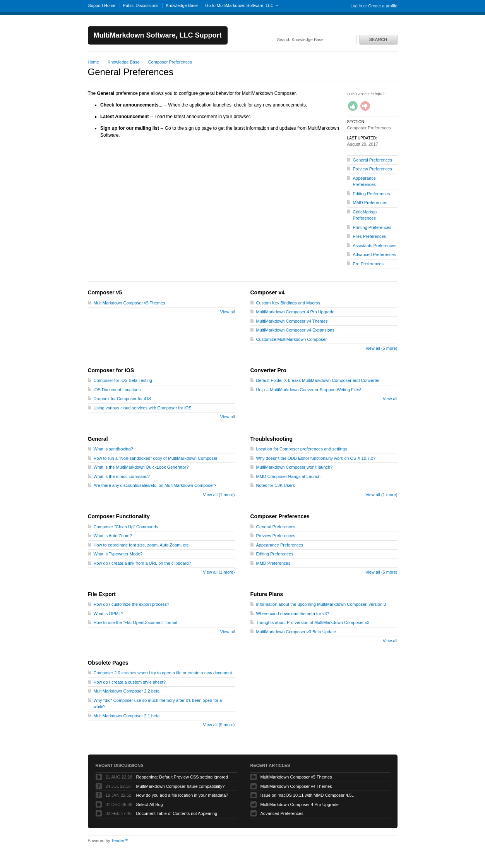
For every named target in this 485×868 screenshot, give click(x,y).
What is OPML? (109, 614)
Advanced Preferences (374, 254)
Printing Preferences (372, 227)
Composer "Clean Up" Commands (126, 527)
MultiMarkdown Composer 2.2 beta (127, 691)
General (98, 439)
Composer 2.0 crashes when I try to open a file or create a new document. (164, 673)
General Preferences (373, 160)
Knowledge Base (182, 5)
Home (93, 62)
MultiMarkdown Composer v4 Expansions (295, 330)
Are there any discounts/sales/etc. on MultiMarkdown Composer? (155, 485)
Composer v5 (105, 292)
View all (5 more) (381, 348)
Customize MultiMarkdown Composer (292, 339)
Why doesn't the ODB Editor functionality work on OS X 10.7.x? (316, 458)
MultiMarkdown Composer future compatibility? (181, 786)
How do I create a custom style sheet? (130, 682)
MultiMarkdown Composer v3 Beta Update (296, 632)
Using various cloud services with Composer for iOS (143, 408)
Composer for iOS (111, 370)
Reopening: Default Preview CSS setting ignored (182, 777)
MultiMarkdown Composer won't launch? (295, 467)
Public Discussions (141, 5)
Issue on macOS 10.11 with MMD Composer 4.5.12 (309, 795)
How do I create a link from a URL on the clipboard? (142, 563)
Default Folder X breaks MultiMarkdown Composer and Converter (318, 380)
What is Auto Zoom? (113, 536)
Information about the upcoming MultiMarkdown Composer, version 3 (321, 604)
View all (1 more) (219, 495)
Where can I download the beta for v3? (293, 614)
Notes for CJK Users (276, 485)
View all (228, 312)
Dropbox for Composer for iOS (123, 399)
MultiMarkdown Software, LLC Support (158, 35)
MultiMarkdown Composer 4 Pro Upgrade (295, 312)
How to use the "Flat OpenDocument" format (136, 622)
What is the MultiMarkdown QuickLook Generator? (141, 467)
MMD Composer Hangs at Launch (288, 476)
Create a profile (383, 6)
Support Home (102, 5)
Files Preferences (370, 236)
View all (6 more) (381, 572)
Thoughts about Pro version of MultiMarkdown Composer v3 (313, 622)
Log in (356, 6)
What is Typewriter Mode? (118, 554)
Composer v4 (268, 292)
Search (378, 40)
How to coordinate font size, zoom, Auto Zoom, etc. (142, 545)
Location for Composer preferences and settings (302, 449)
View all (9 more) (219, 725)
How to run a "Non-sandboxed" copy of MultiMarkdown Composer (156, 458)
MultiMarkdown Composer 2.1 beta (127, 716)
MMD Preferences (370, 203)
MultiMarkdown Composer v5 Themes (129, 303)
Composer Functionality (119, 516)
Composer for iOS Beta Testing (123, 380)
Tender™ (120, 840)
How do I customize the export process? (132, 604)
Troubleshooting (272, 439)
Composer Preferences (170, 62)
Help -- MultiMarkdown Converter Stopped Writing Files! (309, 390)
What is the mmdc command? (122, 476)
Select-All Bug (150, 804)
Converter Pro (268, 370)
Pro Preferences (368, 264)
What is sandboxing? (113, 449)
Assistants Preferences (375, 246)
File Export (102, 594)
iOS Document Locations (117, 390)
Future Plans (267, 594)
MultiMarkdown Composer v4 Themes (292, 321)
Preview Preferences (373, 169)
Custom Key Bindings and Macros (288, 303)
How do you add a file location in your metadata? (182, 795)
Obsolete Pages (108, 663)
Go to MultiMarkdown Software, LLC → (242, 5)
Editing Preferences (372, 194)
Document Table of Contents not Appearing (177, 813)
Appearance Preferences (280, 545)
